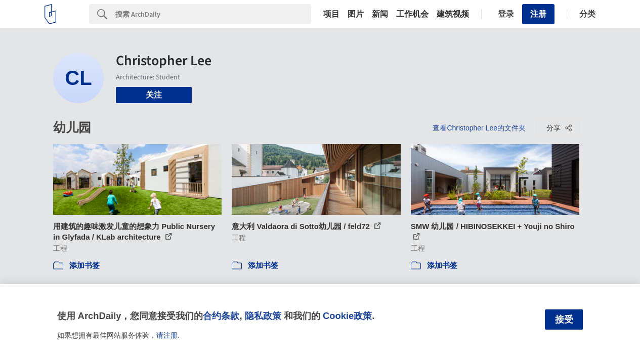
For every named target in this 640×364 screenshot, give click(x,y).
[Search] (213, 14)
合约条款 (221, 316)
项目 (331, 14)
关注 (154, 95)
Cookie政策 (347, 316)
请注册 (167, 335)
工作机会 (412, 14)
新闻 (380, 14)
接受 (564, 320)
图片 (356, 14)
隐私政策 (263, 316)
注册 (538, 14)
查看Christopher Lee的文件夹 (479, 128)
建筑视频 (453, 14)
